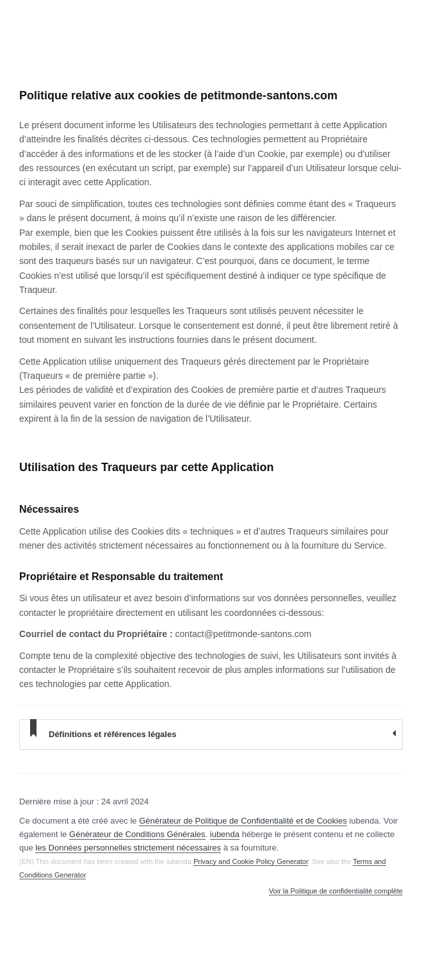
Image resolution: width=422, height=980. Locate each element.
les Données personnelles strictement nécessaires (128, 848)
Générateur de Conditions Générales (137, 834)
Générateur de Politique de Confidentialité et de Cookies (243, 821)
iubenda (225, 834)
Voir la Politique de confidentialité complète (336, 891)
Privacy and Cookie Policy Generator (251, 861)
